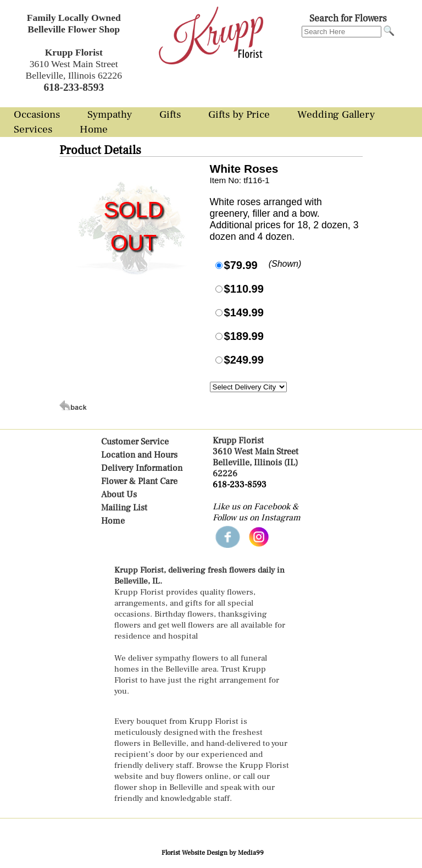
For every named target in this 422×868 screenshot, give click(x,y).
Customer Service (135, 442)
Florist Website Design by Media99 (213, 853)
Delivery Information (142, 468)
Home (113, 521)
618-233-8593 (240, 485)
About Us (119, 495)
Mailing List (124, 508)
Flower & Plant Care (139, 481)
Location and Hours (139, 455)
